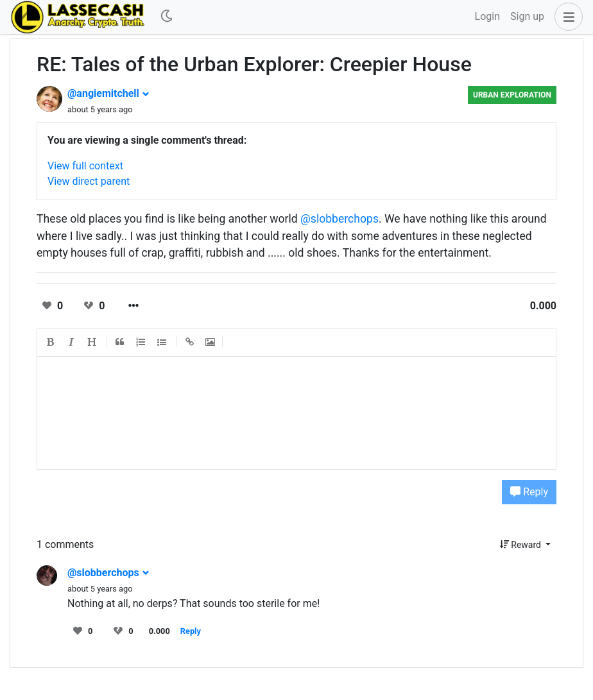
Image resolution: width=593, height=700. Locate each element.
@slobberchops (339, 219)
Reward (522, 545)
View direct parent (89, 181)
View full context (85, 166)
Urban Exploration (512, 95)
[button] (566, 17)
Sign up (527, 16)
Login (487, 16)
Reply (529, 492)
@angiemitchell (108, 93)
